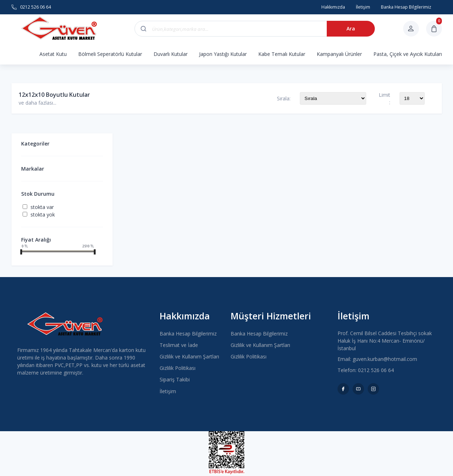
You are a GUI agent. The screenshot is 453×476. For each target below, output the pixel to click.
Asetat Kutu (53, 54)
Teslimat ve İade (179, 345)
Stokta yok (43, 215)
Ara (351, 28)
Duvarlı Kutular (171, 54)
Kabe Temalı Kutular (282, 54)
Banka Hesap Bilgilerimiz (188, 334)
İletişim (168, 391)
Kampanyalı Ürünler (339, 54)
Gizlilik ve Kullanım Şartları (189, 356)
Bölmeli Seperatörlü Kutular (110, 54)
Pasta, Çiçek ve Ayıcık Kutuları (408, 54)
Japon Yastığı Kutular (223, 54)
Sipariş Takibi (175, 379)
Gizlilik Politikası (178, 368)
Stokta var (42, 207)
